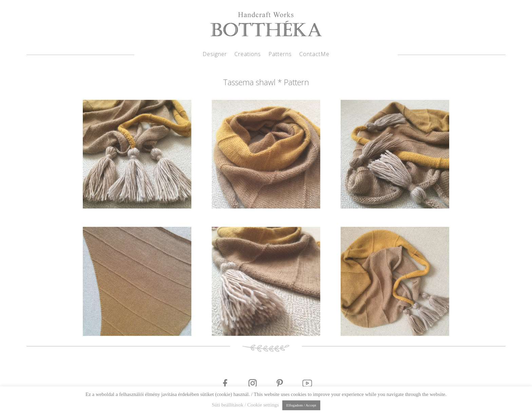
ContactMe (314, 55)
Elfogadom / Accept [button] (301, 405)
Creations (248, 55)
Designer (215, 55)
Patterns (280, 55)
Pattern (297, 82)
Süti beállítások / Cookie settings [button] (245, 405)
